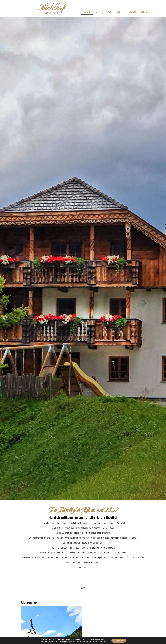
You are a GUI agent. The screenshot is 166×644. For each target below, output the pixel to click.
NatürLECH (132, 12)
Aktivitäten (145, 12)
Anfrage (120, 12)
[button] (2, 258)
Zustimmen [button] (119, 641)
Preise (110, 12)
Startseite (87, 12)
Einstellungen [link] (49, 642)
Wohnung (99, 12)
